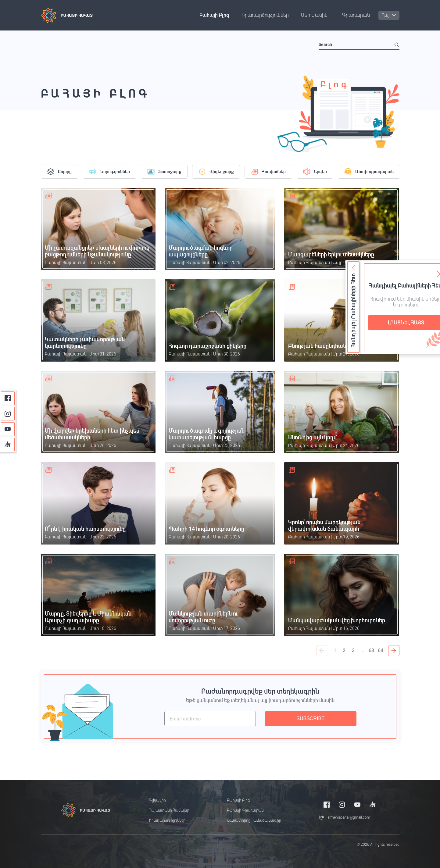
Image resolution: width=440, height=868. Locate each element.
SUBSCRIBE (310, 718)
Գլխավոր (157, 800)
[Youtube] (8, 429)
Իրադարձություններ (265, 15)
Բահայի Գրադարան (245, 810)
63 (372, 650)
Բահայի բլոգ (214, 15)
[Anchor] (8, 445)
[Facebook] (8, 398)
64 (381, 650)
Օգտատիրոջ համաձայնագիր (254, 820)
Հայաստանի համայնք (169, 810)
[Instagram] (8, 414)
